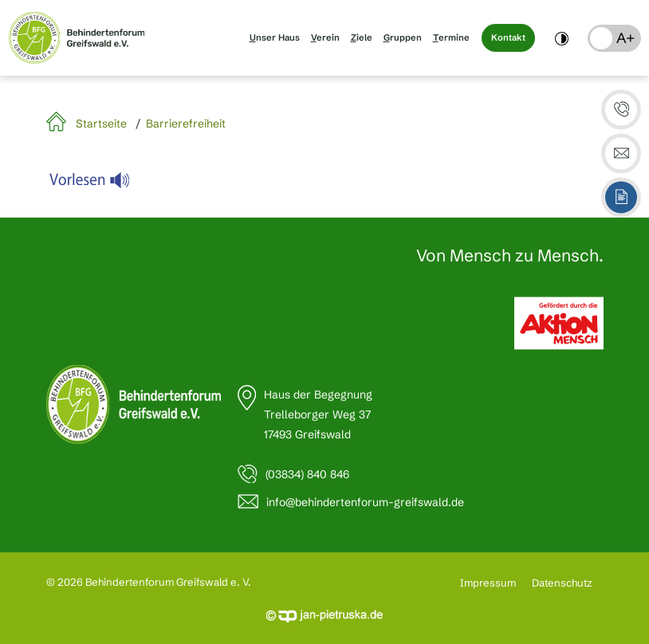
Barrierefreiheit (186, 124)
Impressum (488, 583)
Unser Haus (275, 37)
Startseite (101, 124)
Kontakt (508, 37)
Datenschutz (562, 583)
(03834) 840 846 (307, 474)
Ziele (362, 37)
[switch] (562, 37)
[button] (614, 38)
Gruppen (403, 37)
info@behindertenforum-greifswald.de (365, 502)
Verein (325, 37)
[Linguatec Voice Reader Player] (99, 184)
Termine (451, 37)
